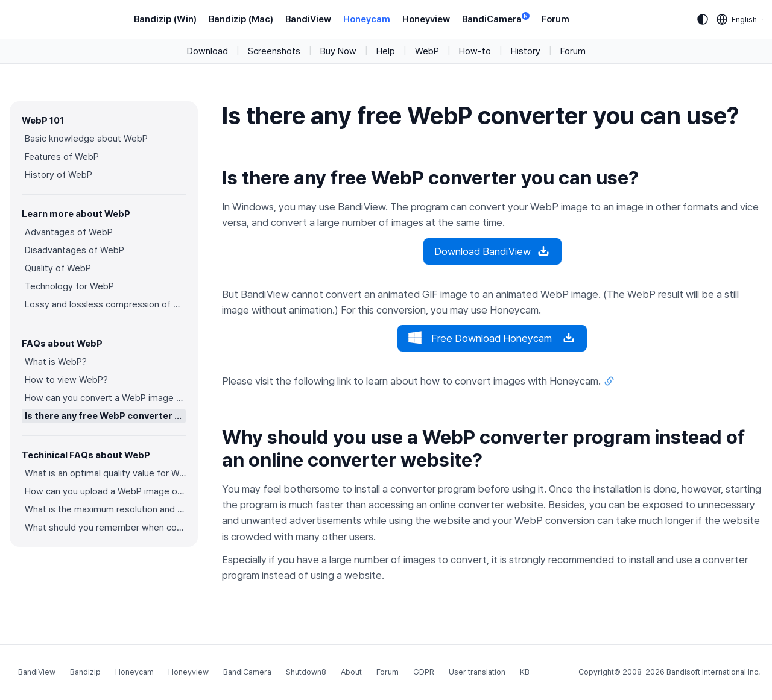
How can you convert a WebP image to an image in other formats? (105, 398)
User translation (477, 672)
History (526, 51)
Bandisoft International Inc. (713, 672)
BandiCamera (496, 18)
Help (386, 51)
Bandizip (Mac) (241, 19)
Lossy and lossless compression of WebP (105, 304)
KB (525, 672)
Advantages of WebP (69, 232)
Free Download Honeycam (492, 338)
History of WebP (59, 175)
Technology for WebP (69, 286)
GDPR (424, 672)
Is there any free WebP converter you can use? (105, 416)
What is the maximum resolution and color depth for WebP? (105, 509)
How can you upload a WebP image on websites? (105, 491)
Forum (555, 19)
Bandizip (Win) (165, 19)
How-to (475, 51)
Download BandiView (492, 251)
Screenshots (274, 51)
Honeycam (367, 19)
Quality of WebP (58, 268)
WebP (427, 51)
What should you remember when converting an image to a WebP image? (105, 528)
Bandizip (85, 672)
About (351, 672)
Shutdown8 (306, 672)
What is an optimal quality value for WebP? (105, 473)
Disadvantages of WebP (74, 250)
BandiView (308, 19)
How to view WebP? (66, 380)
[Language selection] (737, 19)
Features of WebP (62, 157)
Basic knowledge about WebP (86, 139)
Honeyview (426, 19)
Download (207, 51)
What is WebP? (56, 362)
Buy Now (338, 51)
